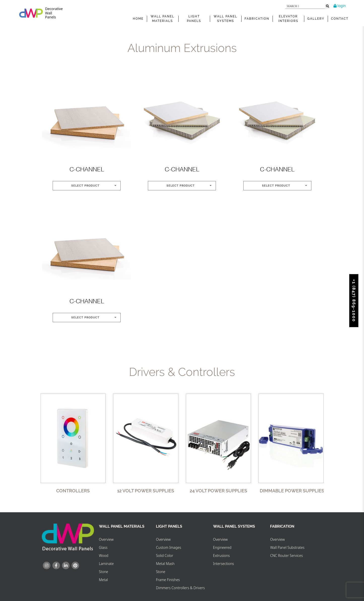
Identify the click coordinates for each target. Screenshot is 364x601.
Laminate (106, 564)
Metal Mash (165, 564)
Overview (106, 539)
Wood (104, 555)
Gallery (316, 19)
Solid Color (164, 555)
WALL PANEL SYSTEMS (225, 19)
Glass (103, 547)
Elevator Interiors (288, 19)
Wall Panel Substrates (287, 547)
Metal (103, 580)
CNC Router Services (286, 555)
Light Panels (194, 19)
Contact (340, 19)
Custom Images (169, 547)
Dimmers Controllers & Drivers (180, 588)
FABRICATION (257, 19)
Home (138, 19)
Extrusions (221, 555)
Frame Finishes (168, 580)
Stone (104, 572)
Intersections (224, 564)
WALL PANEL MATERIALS (162, 19)
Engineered (222, 547)
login (340, 6)
